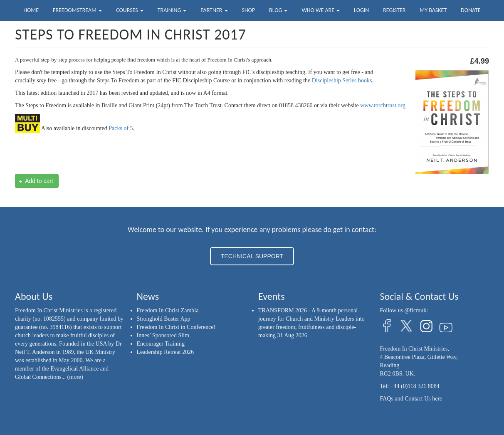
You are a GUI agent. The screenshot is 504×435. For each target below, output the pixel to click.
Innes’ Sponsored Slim (163, 335)
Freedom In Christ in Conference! (176, 327)
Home (31, 10)
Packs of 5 (121, 128)
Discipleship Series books (342, 80)
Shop (248, 10)
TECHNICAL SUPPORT (252, 256)
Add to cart (36, 181)
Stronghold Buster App (164, 319)
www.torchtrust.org (383, 105)
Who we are (321, 10)
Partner (214, 10)
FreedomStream (77, 10)
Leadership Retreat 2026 (166, 352)
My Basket (433, 10)
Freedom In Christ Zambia (168, 310)
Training (172, 10)
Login (361, 10)
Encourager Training (161, 344)
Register (394, 10)
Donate (471, 10)
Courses (130, 10)
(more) (75, 377)
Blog (278, 10)
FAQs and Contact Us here (411, 399)
